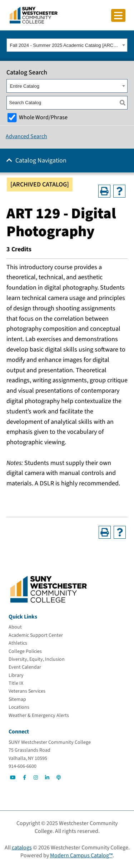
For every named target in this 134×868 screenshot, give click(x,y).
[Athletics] (18, 643)
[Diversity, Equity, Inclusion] (37, 659)
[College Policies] (25, 651)
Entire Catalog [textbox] (25, 86)
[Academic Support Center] (36, 635)
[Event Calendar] (25, 667)
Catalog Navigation (41, 161)
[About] (15, 627)
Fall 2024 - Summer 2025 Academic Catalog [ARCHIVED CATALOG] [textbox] (65, 45)
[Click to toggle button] (118, 15)
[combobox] (67, 45)
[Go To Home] (34, 15)
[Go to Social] (13, 777)
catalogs (22, 848)
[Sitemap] (17, 699)
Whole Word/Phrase (43, 117)
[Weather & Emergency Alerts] (39, 716)
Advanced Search (26, 136)
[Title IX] (16, 683)
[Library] (16, 675)
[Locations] (19, 707)
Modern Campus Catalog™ (81, 855)
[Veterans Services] (27, 691)
